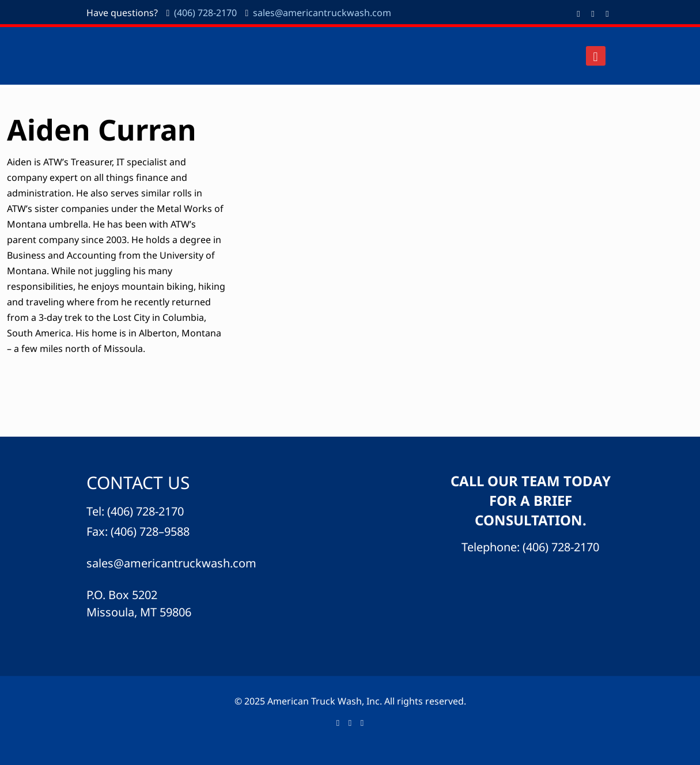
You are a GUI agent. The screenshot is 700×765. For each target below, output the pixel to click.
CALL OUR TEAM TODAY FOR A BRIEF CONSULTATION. (531, 500)
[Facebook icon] (579, 13)
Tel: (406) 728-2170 (135, 511)
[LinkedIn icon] (593, 13)
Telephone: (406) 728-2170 (530, 547)
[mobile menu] (596, 56)
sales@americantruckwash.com (171, 563)
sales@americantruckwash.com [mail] (322, 13)
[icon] (608, 13)
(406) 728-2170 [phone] (205, 13)
